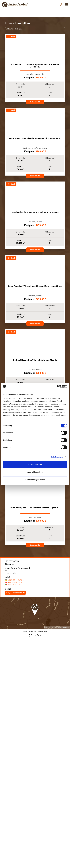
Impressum (43, 631)
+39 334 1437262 (14, 585)
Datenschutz (33, 631)
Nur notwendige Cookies (35, 480)
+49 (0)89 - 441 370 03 (16, 580)
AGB (25, 631)
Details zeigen (57, 457)
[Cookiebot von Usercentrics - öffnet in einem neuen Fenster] (57, 386)
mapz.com (48, 627)
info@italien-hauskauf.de (15, 593)
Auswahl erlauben (35, 472)
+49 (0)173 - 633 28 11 (16, 582)
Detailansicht (35, 102)
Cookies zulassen (35, 464)
